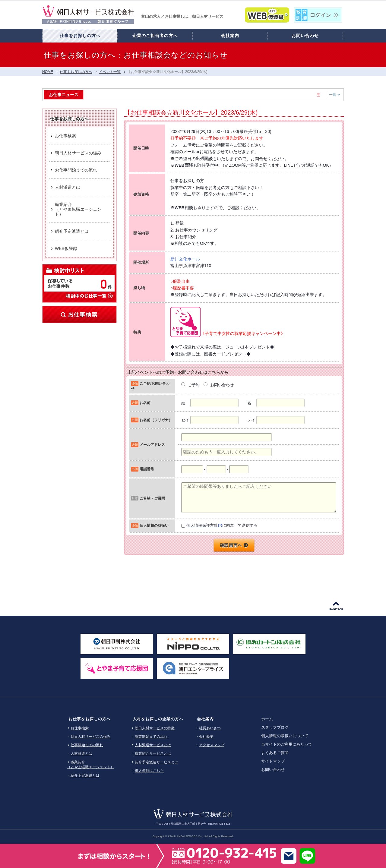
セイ (185, 420)
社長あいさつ (210, 728)
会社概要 (206, 737)
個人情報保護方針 (202, 525)
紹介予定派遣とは (85, 775)
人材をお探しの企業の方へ (158, 719)
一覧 (335, 95)
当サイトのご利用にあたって (287, 744)
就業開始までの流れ (151, 737)
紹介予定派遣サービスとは (157, 762)
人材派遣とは (81, 753)
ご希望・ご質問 (152, 498)
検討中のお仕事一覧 (89, 295)
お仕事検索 (79, 314)
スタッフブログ (275, 727)
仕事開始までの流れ (87, 745)
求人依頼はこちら (149, 771)
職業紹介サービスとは (153, 753)
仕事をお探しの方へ (76, 72)
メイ (251, 420)
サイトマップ (273, 761)
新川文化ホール (185, 259)
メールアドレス (152, 445)
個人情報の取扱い (154, 525)
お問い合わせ (273, 770)
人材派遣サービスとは (153, 745)
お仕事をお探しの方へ (90, 719)
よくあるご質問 (275, 753)
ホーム (267, 719)
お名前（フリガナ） (156, 420)
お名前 (145, 403)
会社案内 (205, 719)
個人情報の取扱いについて (285, 736)
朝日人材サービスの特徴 (155, 728)
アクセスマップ (212, 745)
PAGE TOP (336, 609)
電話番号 (147, 469)
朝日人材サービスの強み (90, 737)
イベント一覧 (110, 72)
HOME (48, 72)
